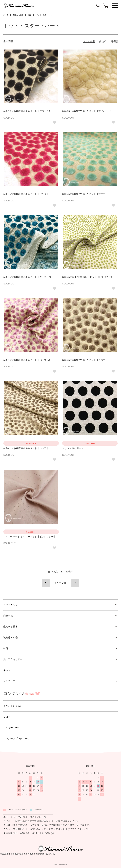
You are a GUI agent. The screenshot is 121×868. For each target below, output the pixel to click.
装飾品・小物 (11, 637)
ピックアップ (11, 605)
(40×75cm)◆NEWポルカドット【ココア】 (85, 360)
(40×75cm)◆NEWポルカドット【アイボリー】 (87, 111)
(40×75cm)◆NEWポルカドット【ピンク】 (26, 194)
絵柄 (30, 15)
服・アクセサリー (13, 659)
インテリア (9, 681)
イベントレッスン (13, 706)
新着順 (114, 41)
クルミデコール (12, 728)
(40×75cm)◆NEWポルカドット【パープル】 (27, 360)
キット (7, 670)
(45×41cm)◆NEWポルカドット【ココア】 (26, 448)
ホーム (6, 15)
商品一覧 (8, 616)
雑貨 (6, 648)
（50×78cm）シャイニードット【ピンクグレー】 (30, 537)
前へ (46, 583)
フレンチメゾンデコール (16, 738)
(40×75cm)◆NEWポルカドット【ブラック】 (27, 111)
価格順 (103, 41)
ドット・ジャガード (73, 448)
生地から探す (18, 15)
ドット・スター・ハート (46, 15)
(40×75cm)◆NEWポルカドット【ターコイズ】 (29, 277)
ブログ (7, 717)
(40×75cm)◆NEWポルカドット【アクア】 (85, 194)
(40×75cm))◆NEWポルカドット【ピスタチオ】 (88, 277)
